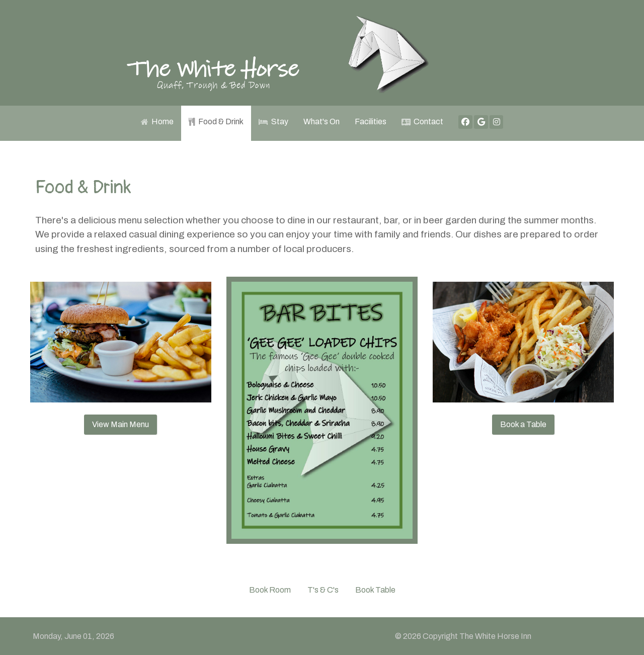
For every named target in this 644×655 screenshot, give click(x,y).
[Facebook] (466, 122)
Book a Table (523, 424)
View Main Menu (120, 424)
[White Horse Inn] (278, 53)
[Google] (481, 122)
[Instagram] (496, 122)
